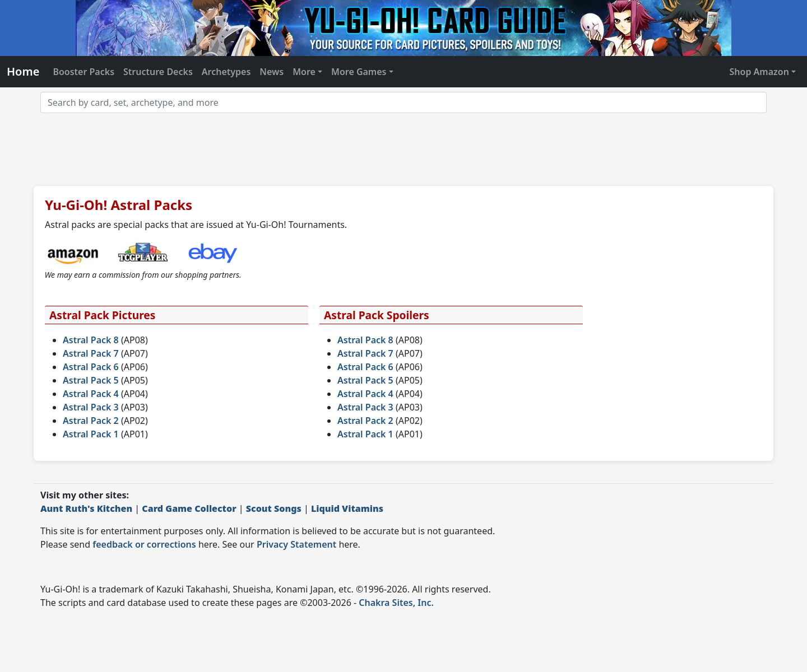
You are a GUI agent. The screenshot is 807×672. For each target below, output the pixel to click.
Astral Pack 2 (91, 421)
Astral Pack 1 (91, 434)
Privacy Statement (296, 544)
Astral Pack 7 (91, 353)
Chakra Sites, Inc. (396, 603)
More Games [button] (359, 72)
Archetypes (226, 72)
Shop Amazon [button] (759, 72)
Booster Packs (84, 72)
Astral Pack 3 (91, 407)
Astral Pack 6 (91, 367)
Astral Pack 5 (91, 380)
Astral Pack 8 (91, 340)
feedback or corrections (144, 544)
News (272, 72)
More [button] (304, 72)
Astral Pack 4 (91, 394)
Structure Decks (158, 72)
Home (23, 71)
